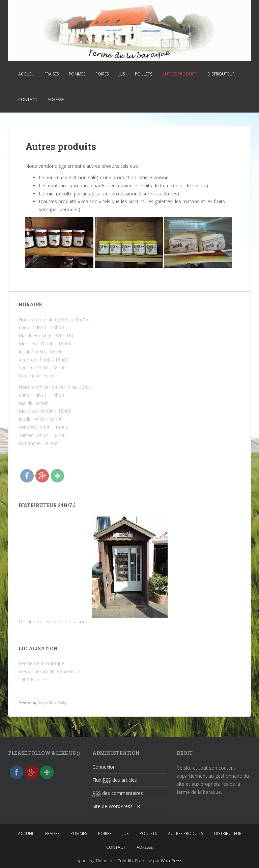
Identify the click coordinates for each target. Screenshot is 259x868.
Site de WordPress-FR (116, 806)
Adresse (56, 100)
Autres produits (180, 74)
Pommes (77, 74)
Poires (102, 74)
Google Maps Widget (53, 703)
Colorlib (125, 861)
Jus (122, 74)
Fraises (52, 74)
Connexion (104, 767)
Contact (28, 100)
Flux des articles (115, 780)
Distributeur (221, 74)
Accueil (26, 74)
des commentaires (118, 793)
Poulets (143, 74)
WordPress (171, 861)
